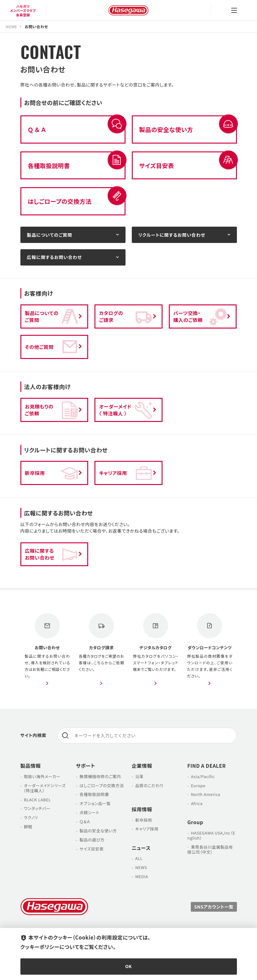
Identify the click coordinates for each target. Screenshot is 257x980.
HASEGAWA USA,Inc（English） (211, 835)
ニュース (141, 848)
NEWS (141, 867)
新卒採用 (144, 820)
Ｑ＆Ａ (85, 822)
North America (206, 794)
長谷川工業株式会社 (128, 10)
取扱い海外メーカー (42, 776)
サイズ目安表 (91, 849)
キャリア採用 (147, 829)
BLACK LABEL (37, 800)
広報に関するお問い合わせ (55, 257)
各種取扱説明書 (94, 794)
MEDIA (142, 876)
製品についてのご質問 (50, 235)
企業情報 (142, 766)
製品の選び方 (92, 840)
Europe (198, 785)
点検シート (89, 812)
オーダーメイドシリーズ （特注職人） (43, 788)
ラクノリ (31, 817)
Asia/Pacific (203, 776)
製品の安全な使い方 (98, 831)
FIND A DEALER (207, 766)
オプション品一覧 (95, 803)
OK (128, 966)
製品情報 (31, 766)
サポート (86, 766)
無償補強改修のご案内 (100, 776)
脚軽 (28, 827)
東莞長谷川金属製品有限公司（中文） (210, 849)
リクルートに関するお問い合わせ (172, 235)
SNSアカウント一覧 (214, 907)
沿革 (139, 776)
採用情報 (142, 809)
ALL (139, 858)
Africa (197, 803)
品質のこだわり (149, 785)
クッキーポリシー (40, 947)
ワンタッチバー (37, 808)
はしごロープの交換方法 (102, 785)
